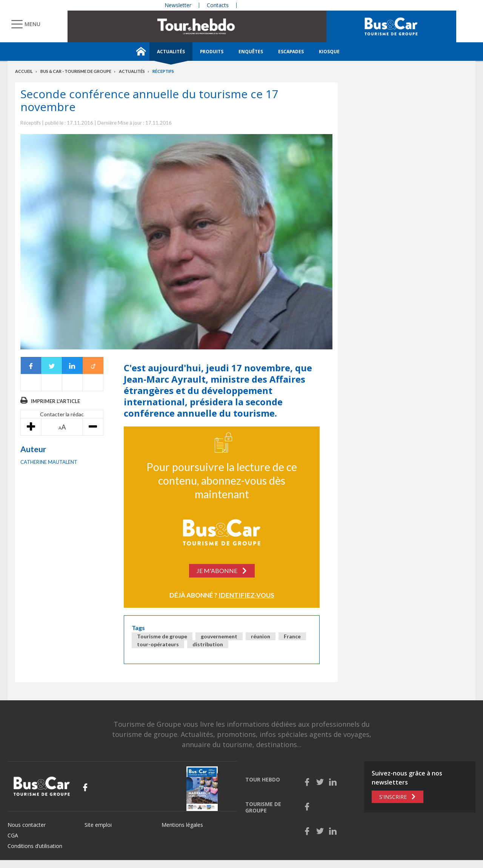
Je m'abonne (217, 571)
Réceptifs (163, 71)
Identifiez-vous (246, 595)
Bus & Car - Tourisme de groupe (76, 71)
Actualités (171, 52)
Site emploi (98, 825)
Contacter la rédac (62, 414)
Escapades (291, 52)
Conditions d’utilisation (35, 846)
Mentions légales (182, 825)
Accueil (24, 71)
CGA (13, 835)
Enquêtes (251, 52)
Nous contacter (27, 825)
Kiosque (329, 52)
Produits (212, 52)
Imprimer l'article (55, 401)
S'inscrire (393, 797)
